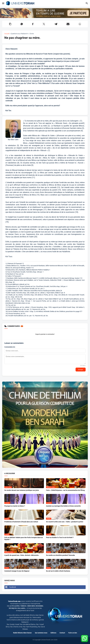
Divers (32, 34)
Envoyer (81, 370)
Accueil (7, 34)
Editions (53, 633)
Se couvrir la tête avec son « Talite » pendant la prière (65, 522)
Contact (62, 633)
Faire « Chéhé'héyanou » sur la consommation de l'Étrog (65, 490)
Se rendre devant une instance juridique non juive (22, 490)
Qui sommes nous (41, 633)
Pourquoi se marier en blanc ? (15, 506)
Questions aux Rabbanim (19, 34)
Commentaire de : (10, 347)
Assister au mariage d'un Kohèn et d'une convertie (63, 506)
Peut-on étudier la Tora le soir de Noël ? (60, 537)
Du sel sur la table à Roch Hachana (58, 571)
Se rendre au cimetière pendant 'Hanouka (60, 555)
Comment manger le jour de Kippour (17, 571)
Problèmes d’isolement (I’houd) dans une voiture (21, 522)
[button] (3, 3)
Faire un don (73, 633)
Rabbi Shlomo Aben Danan (22, 633)
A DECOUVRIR (10, 474)
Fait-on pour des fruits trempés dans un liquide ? (24, 539)
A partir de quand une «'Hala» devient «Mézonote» (22, 555)
